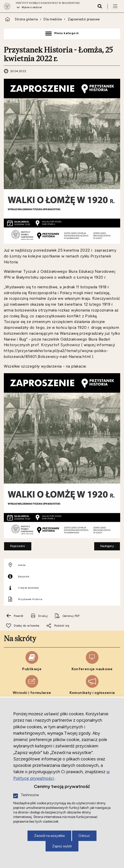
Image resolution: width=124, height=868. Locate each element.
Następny (104, 545)
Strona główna (26, 19)
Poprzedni (15, 545)
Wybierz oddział (32, 7)
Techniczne (30, 795)
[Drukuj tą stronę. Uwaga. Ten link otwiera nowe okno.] (39, 616)
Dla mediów (53, 19)
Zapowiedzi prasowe (84, 19)
